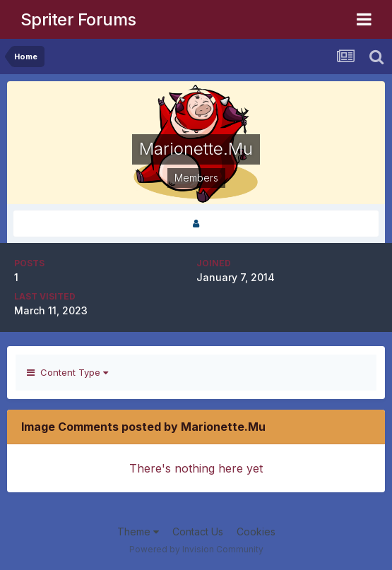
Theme (138, 532)
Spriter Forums (78, 19)
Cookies (256, 532)
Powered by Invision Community (196, 549)
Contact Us (198, 532)
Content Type (67, 372)
